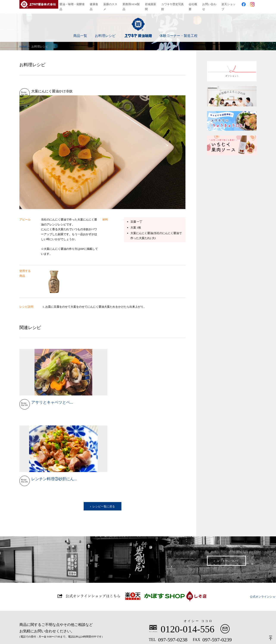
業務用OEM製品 (132, 4)
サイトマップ (55, 631)
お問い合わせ (210, 4)
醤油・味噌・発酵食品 (73, 4)
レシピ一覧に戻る (104, 425)
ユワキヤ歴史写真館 (174, 4)
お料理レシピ (105, 32)
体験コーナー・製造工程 (179, 32)
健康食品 (95, 4)
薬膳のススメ (111, 4)
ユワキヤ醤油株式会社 (39, 4)
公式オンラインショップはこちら (138, 516)
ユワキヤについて (228, 479)
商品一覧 (80, 32)
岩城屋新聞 (152, 4)
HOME (24, 42)
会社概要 (194, 4)
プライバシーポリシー (24, 631)
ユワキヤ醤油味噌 (138, 23)
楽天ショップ (230, 4)
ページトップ (271, 639)
